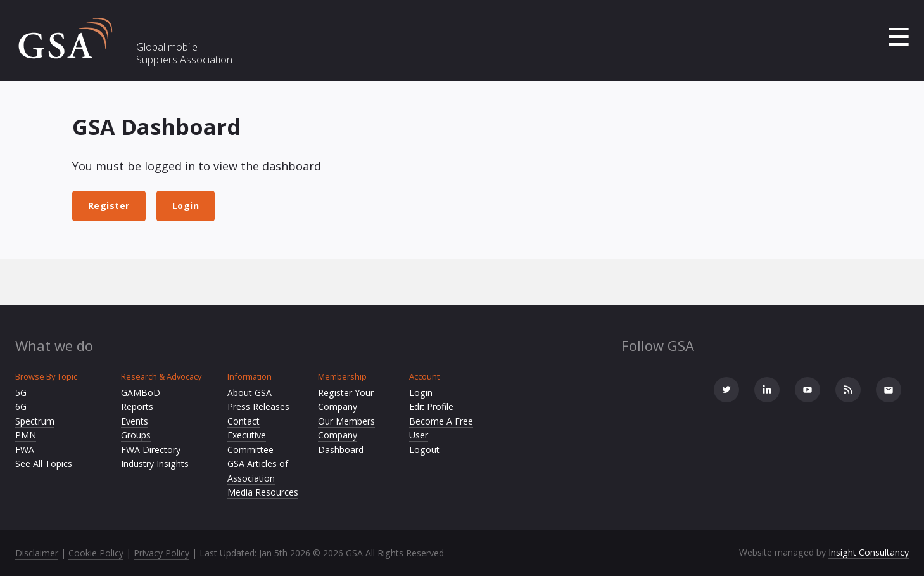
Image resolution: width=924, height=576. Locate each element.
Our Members (346, 421)
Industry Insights (155, 464)
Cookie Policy (96, 553)
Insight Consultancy (869, 552)
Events (135, 421)
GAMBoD (141, 393)
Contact (244, 421)
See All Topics (44, 464)
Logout (424, 450)
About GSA (250, 393)
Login (186, 206)
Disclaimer (37, 553)
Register (109, 206)
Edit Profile (431, 406)
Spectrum (35, 421)
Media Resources (263, 492)
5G (21, 393)
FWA (25, 450)
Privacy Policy (161, 553)
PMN (26, 435)
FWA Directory (151, 450)
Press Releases (258, 406)
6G (21, 406)
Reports (137, 406)
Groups (136, 435)
